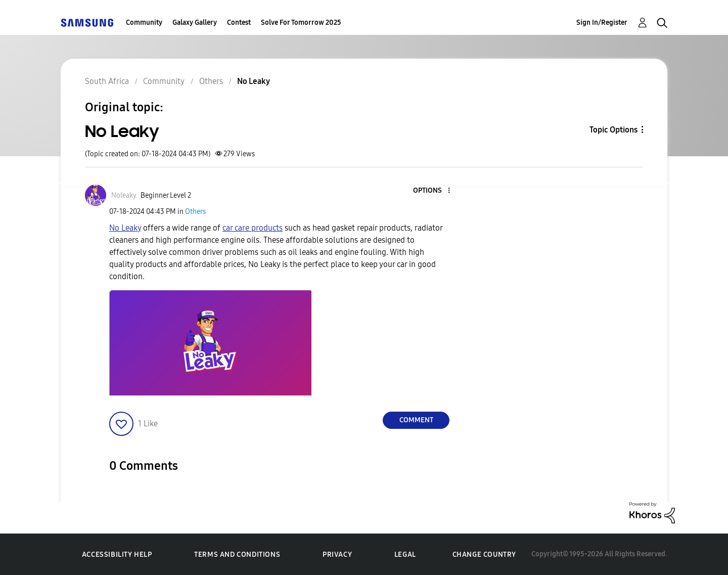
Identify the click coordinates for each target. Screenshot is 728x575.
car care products (253, 228)
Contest (239, 23)
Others (195, 212)
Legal (405, 555)
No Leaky (125, 228)
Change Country (484, 555)
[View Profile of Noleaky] (124, 195)
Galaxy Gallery (195, 23)
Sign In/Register (602, 23)
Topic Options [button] (613, 130)
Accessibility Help (117, 555)
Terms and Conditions (237, 555)
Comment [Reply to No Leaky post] (416, 420)
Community (144, 23)
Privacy (337, 555)
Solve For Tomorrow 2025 (301, 23)
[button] (432, 191)
